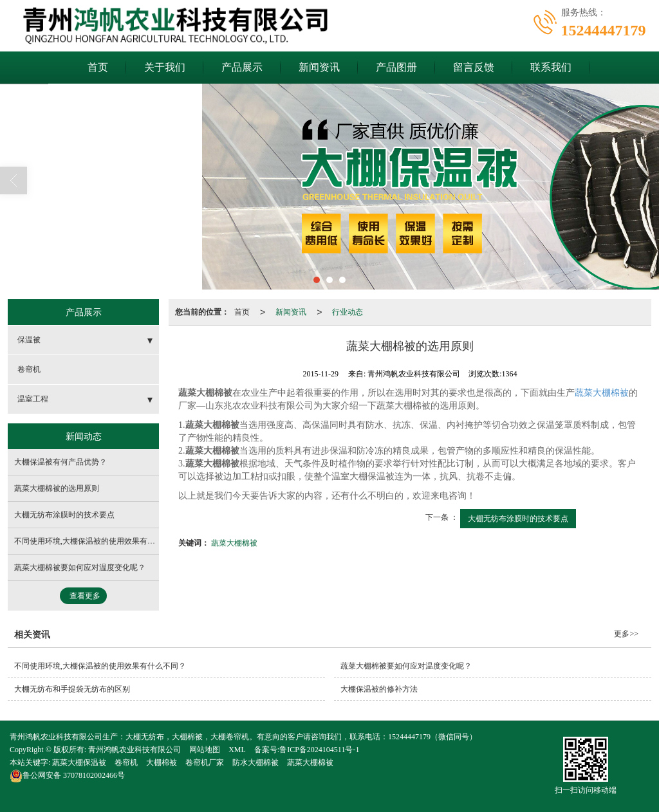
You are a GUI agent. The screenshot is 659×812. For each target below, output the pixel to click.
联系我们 (551, 67)
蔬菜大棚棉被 (602, 393)
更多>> (626, 634)
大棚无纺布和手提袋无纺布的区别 (72, 689)
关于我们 (165, 67)
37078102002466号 (67, 775)
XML (237, 750)
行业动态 (348, 312)
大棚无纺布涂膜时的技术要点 (518, 519)
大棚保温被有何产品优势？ (60, 462)
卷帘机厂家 (205, 762)
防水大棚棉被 (255, 762)
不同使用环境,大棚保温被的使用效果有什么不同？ (100, 541)
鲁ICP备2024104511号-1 (319, 750)
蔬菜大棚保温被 (79, 762)
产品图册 (396, 67)
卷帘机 (29, 369)
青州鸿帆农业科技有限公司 (135, 750)
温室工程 (33, 399)
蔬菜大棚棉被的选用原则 (57, 488)
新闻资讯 (319, 67)
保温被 (29, 340)
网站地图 (205, 750)
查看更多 (85, 596)
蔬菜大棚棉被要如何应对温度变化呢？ (80, 567)
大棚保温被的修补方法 (379, 689)
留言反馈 (474, 67)
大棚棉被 (162, 762)
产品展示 (242, 67)
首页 (98, 67)
